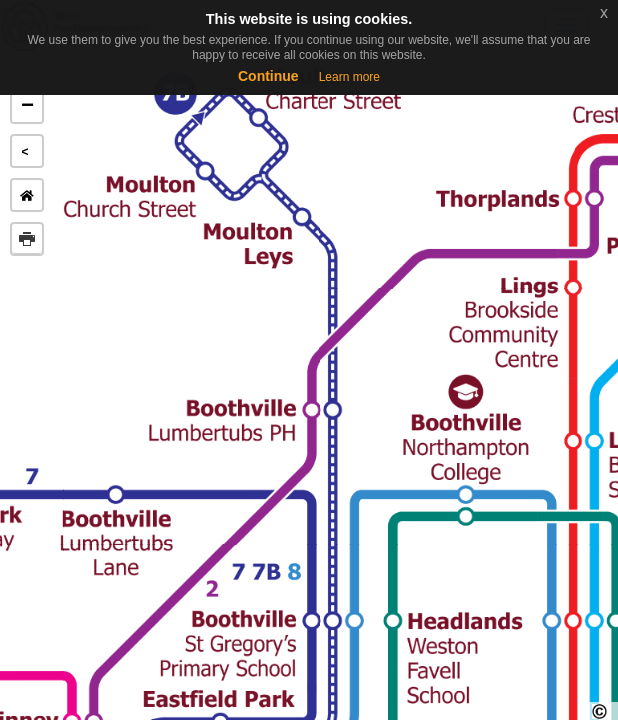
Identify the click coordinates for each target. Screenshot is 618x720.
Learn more (349, 77)
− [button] (27, 107)
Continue (268, 76)
